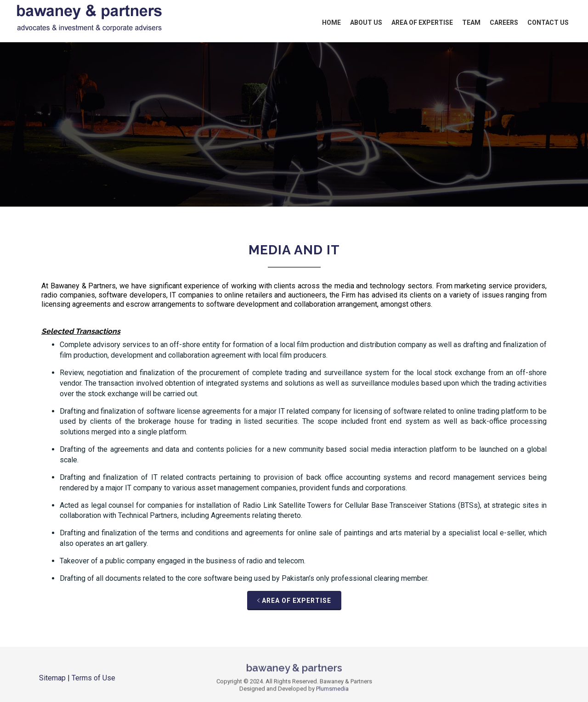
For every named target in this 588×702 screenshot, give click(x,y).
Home (331, 22)
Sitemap (52, 678)
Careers (504, 22)
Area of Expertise (422, 22)
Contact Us (548, 22)
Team (471, 22)
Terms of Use (93, 678)
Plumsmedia (332, 692)
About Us (366, 22)
